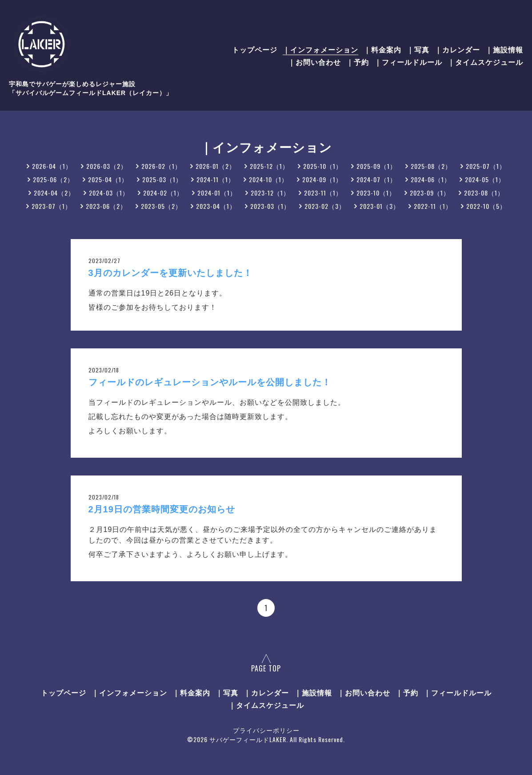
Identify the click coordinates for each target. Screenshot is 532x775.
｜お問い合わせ (314, 62)
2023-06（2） (106, 206)
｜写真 (418, 49)
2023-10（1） (376, 193)
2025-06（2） (53, 179)
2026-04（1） (52, 166)
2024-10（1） (268, 179)
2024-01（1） (217, 193)
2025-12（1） (269, 166)
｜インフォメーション (320, 49)
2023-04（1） (216, 206)
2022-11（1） (433, 206)
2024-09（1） (322, 179)
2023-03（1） (270, 206)
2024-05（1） (485, 179)
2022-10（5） (486, 206)
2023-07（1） (52, 206)
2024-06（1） (431, 179)
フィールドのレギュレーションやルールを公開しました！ (210, 382)
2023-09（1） (430, 193)
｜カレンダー (457, 49)
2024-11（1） (216, 179)
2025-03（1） (162, 179)
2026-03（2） (107, 166)
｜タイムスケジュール (485, 62)
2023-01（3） (380, 206)
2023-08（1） (484, 193)
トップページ (255, 49)
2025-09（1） (376, 166)
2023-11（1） (323, 193)
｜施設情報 (504, 49)
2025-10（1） (323, 166)
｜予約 (358, 62)
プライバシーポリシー (266, 730)
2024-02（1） (163, 193)
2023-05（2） (161, 206)
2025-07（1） (486, 166)
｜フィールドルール (408, 62)
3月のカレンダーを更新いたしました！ (170, 273)
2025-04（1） (108, 179)
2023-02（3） (325, 206)
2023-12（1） (270, 193)
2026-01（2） (216, 166)
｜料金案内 (382, 49)
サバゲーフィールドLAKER (248, 739)
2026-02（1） (161, 166)
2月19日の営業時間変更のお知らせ (162, 509)
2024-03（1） (109, 193)
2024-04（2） (54, 193)
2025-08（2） (431, 166)
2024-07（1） (376, 179)
